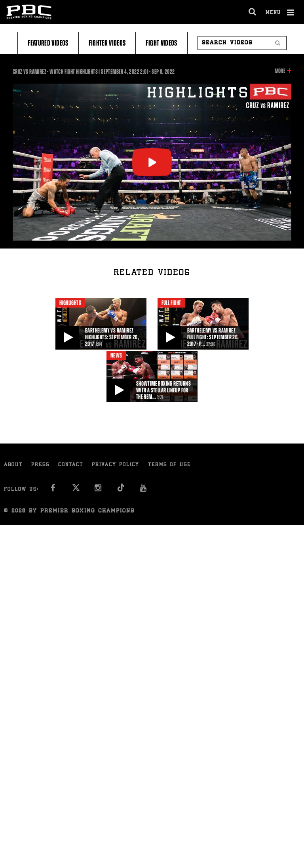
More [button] (280, 71)
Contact (71, 465)
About (13, 465)
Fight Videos (161, 43)
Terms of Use (169, 465)
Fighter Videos (107, 43)
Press (40, 465)
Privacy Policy (116, 465)
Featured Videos (48, 43)
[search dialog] (253, 12)
